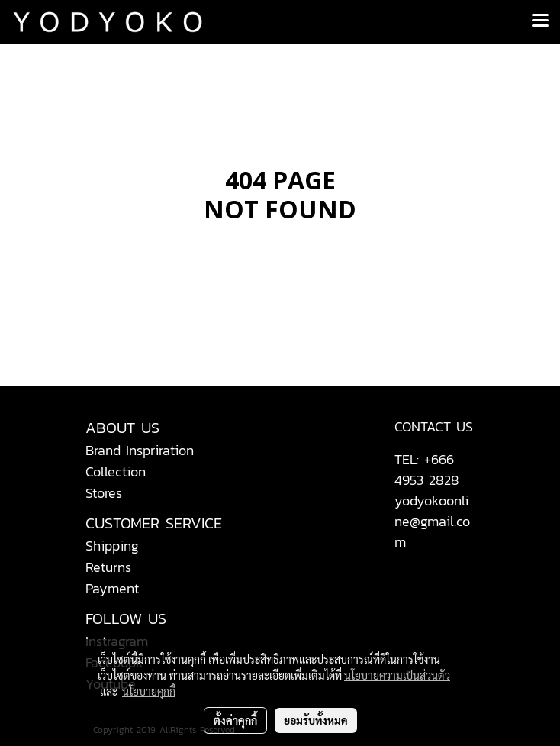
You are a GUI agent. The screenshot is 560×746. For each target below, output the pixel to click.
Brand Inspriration (140, 450)
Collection (116, 471)
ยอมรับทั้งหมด (316, 720)
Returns (108, 567)
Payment (112, 588)
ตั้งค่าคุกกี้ (235, 720)
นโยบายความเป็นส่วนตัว (397, 675)
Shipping (112, 546)
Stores (104, 493)
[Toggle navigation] (540, 21)
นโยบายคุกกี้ (149, 691)
